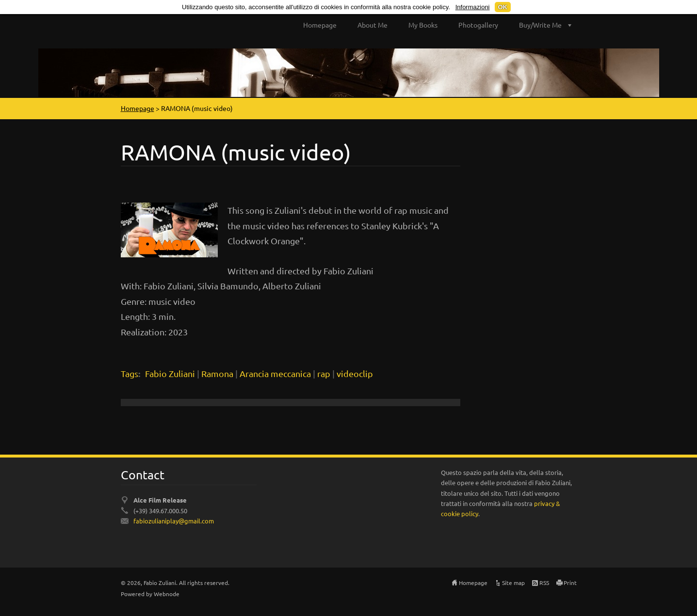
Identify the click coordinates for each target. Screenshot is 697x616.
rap (324, 373)
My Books (423, 25)
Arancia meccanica (275, 373)
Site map (513, 583)
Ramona (217, 373)
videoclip (355, 373)
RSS (544, 583)
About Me (373, 25)
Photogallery (478, 25)
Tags (130, 373)
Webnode (167, 594)
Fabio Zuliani (170, 373)
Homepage (320, 25)
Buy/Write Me (540, 25)
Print (570, 583)
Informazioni (473, 7)
